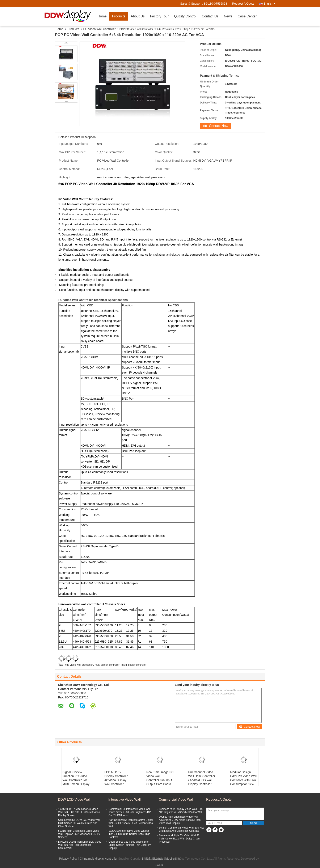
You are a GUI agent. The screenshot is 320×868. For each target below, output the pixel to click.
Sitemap (158, 859)
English (270, 4)
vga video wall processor (79, 665)
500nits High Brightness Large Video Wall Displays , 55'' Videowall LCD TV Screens (79, 834)
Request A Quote (243, 4)
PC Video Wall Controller (100, 29)
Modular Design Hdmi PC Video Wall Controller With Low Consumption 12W (243, 778)
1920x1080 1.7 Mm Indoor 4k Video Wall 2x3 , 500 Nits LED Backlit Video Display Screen (79, 812)
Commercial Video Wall (176, 799)
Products (119, 16)
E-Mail (146, 859)
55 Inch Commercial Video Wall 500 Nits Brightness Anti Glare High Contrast (181, 829)
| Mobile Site (172, 859)
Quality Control (185, 16)
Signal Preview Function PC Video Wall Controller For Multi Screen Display (76, 778)
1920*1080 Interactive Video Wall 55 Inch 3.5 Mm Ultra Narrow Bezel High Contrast (129, 834)
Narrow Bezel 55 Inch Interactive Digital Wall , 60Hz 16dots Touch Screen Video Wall (131, 823)
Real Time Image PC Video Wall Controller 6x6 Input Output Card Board (160, 778)
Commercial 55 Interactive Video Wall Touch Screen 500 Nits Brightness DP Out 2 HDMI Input (130, 812)
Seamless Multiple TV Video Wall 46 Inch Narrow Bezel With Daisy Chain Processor (179, 839)
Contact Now (219, 126)
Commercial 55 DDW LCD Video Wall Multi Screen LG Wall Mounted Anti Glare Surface (79, 823)
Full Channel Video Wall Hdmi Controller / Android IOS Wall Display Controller (202, 778)
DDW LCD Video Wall (74, 799)
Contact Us (210, 16)
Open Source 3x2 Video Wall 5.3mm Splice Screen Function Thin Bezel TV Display (130, 845)
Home (102, 16)
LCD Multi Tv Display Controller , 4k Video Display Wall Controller (117, 778)
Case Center (247, 16)
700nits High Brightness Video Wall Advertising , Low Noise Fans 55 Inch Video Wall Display (180, 820)
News (228, 16)
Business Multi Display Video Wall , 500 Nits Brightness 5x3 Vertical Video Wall (181, 811)
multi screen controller (107, 665)
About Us (138, 16)
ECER (159, 865)
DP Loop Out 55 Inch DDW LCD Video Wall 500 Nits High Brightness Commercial (80, 845)
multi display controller (134, 665)
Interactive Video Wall (125, 799)
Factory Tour (159, 16)
